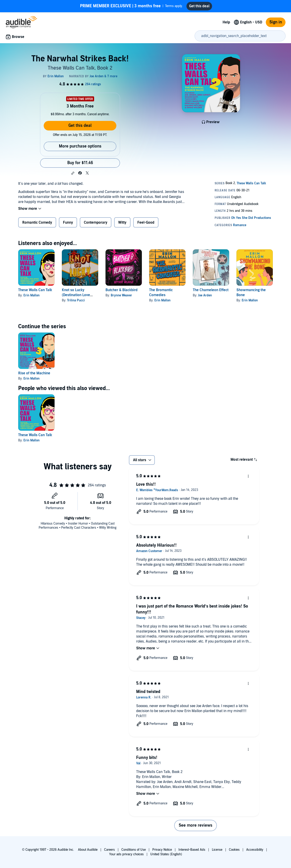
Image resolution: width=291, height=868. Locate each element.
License (217, 850)
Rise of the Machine (34, 373)
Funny (68, 223)
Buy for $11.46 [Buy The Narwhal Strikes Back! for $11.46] (80, 163)
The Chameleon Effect (211, 290)
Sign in (276, 22)
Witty (122, 223)
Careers (109, 850)
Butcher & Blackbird (122, 290)
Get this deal (80, 126)
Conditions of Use (134, 850)
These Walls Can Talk (35, 290)
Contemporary (96, 223)
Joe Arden (205, 295)
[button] (73, 173)
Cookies (234, 850)
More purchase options (80, 146)
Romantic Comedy (37, 223)
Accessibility (255, 850)
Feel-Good (146, 223)
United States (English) (166, 854)
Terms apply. (131, 6)
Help (226, 22)
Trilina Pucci (76, 300)
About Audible (88, 850)
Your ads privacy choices (126, 854)
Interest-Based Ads (192, 850)
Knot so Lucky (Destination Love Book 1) (76, 295)
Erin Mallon (31, 295)
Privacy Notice (162, 850)
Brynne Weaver (121, 295)
